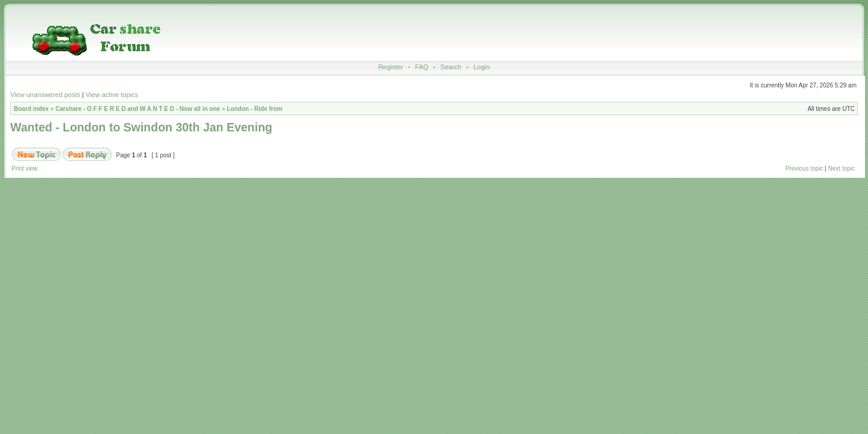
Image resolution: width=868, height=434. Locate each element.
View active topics (112, 95)
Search (451, 67)
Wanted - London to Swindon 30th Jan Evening (141, 127)
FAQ (422, 67)
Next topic (841, 168)
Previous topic (804, 168)
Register (391, 67)
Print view (24, 168)
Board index (31, 109)
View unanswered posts (45, 95)
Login (481, 67)
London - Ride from (254, 109)
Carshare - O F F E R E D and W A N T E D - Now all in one (138, 109)
